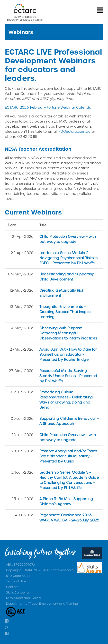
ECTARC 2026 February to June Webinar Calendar (49, 107)
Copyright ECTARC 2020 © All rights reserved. (40, 570)
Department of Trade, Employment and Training (42, 603)
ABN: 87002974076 (20, 564)
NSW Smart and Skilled (23, 598)
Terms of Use (16, 581)
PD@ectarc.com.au (74, 131)
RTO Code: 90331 (19, 576)
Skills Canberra (17, 592)
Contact (12, 587)
